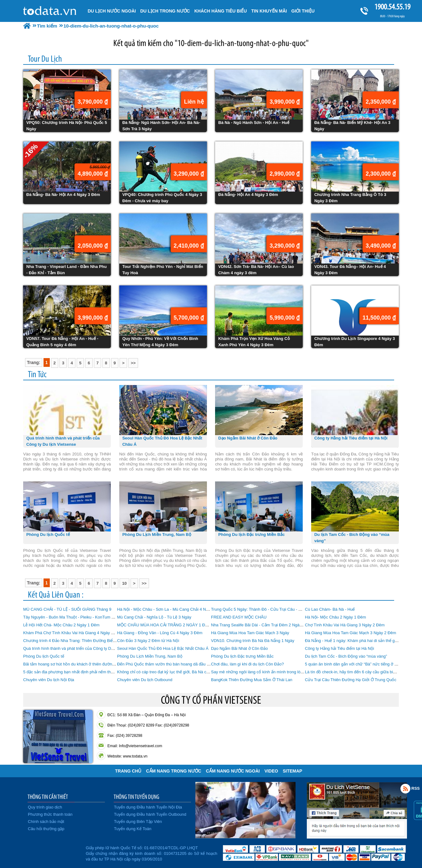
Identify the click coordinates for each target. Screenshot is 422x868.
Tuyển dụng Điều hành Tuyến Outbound (150, 814)
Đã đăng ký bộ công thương (54, 852)
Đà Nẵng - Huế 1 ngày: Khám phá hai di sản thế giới (352, 641)
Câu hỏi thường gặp (46, 829)
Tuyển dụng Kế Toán (133, 829)
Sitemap (292, 771)
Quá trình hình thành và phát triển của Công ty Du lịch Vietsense (81, 648)
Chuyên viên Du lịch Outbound (145, 680)
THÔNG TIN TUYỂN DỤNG (136, 797)
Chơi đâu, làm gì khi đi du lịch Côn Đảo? (247, 664)
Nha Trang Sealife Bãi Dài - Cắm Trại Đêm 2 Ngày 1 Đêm (263, 625)
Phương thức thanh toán (50, 814)
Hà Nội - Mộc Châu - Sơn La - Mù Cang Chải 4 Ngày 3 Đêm (171, 609)
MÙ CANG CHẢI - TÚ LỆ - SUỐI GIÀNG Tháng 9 (67, 609)
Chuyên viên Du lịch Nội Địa (49, 680)
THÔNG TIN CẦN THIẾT (48, 797)
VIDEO (271, 771)
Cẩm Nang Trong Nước (173, 771)
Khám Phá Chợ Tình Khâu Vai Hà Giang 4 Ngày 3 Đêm (73, 633)
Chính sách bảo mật (46, 822)
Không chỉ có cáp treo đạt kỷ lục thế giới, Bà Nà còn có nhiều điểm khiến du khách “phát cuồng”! (204, 672)
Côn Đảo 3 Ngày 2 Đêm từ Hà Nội (148, 641)
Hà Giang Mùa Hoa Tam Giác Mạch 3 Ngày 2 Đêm (350, 633)
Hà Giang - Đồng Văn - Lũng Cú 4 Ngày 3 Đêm (160, 633)
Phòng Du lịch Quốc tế (44, 656)
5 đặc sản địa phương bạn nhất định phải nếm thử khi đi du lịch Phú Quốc (90, 672)
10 (124, 583)
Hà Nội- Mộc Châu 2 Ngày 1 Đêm (335, 617)
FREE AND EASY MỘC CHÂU (239, 617)
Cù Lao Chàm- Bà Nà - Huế (330, 609)
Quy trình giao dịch (45, 807)
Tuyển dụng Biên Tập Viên (138, 822)
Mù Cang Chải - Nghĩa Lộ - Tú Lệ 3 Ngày (154, 617)
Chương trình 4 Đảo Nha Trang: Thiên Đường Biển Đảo (73, 641)
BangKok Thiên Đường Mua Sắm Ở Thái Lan (252, 680)
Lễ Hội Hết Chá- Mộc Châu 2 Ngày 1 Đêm (61, 625)
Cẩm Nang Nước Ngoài (233, 771)
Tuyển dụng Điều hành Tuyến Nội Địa (148, 807)
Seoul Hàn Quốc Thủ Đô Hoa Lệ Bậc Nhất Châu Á (163, 648)
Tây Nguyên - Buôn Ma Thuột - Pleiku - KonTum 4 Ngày (74, 617)
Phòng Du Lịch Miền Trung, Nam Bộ (150, 656)
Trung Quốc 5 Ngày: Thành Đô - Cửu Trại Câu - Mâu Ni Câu (265, 609)
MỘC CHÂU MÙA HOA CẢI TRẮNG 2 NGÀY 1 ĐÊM (164, 625)
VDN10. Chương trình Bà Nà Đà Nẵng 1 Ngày (253, 641)
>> (133, 363)
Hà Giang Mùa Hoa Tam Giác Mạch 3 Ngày (250, 633)
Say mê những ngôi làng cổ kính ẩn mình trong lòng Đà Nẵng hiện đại (274, 672)
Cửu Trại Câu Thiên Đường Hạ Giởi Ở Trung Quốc (351, 680)
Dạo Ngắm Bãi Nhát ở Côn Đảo (239, 648)
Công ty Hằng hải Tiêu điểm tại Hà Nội (340, 648)
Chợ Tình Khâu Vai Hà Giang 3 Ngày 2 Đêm (345, 625)
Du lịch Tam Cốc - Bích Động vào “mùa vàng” (346, 656)
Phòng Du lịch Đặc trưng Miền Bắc (242, 656)
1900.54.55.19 (392, 7)
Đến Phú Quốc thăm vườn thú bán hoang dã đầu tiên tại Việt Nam (177, 664)
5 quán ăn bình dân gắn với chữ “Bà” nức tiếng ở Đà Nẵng (358, 664)
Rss (405, 788)
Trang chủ (128, 771)
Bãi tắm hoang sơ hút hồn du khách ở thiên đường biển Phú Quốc (83, 664)
